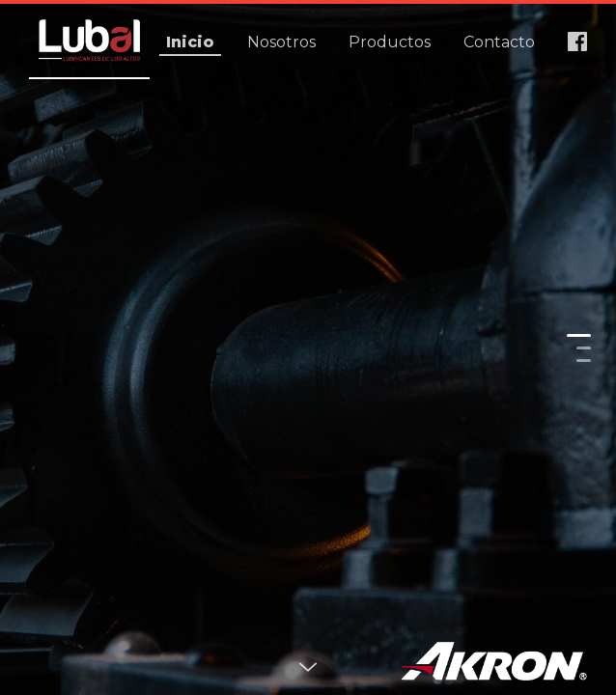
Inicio (190, 42)
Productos (390, 42)
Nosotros (281, 42)
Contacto (499, 42)
